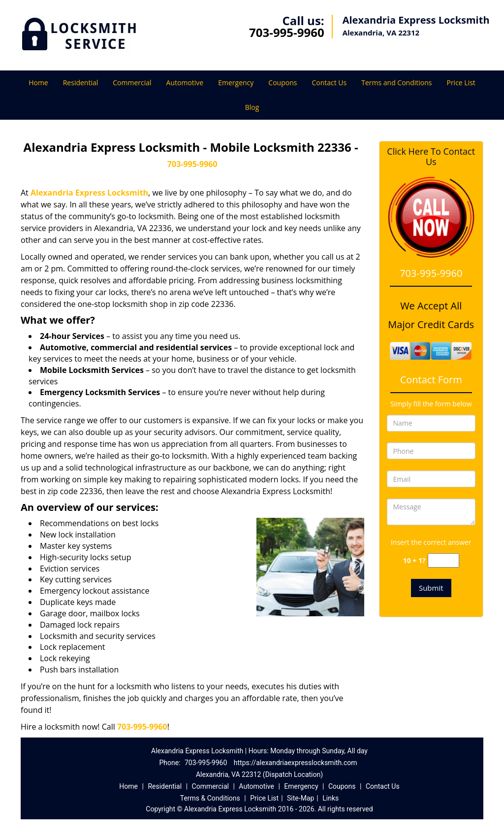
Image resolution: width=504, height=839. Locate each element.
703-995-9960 (287, 32)
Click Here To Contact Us (431, 157)
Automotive (185, 83)
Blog (252, 107)
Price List (461, 83)
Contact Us (329, 83)
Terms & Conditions (210, 798)
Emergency (236, 83)
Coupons (283, 83)
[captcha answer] (443, 560)
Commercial (132, 83)
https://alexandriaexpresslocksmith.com (296, 763)
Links (331, 798)
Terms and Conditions (396, 83)
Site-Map (300, 798)
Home (38, 83)
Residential (81, 83)
